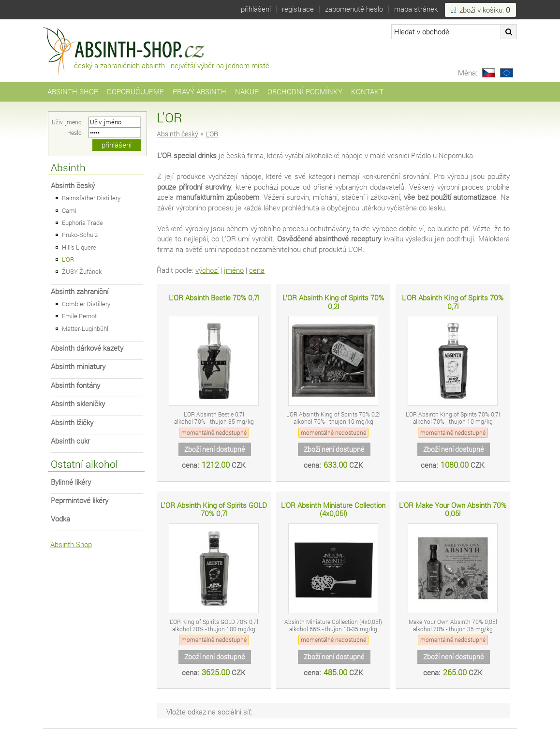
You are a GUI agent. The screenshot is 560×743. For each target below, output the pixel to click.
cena (257, 270)
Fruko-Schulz (80, 235)
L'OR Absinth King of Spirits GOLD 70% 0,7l (214, 510)
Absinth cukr (70, 441)
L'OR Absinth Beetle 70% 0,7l (214, 298)
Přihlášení (256, 9)
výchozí (207, 270)
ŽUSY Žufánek (82, 271)
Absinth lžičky (72, 423)
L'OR (68, 259)
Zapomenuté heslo (354, 9)
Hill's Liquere (79, 247)
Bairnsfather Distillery (91, 198)
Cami (69, 210)
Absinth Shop (73, 92)
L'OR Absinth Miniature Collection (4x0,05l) (333, 510)
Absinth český (73, 186)
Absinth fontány (75, 385)
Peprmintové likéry (80, 500)
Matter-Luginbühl (85, 328)
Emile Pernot (79, 316)
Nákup (247, 92)
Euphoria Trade (82, 223)
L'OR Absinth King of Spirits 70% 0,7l (453, 302)
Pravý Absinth (199, 92)
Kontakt (367, 92)
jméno (234, 270)
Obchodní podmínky (305, 92)
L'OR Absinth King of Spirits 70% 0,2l (333, 302)
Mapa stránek (416, 9)
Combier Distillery (86, 304)
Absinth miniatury (78, 366)
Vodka (60, 519)
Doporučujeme (135, 92)
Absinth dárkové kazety (87, 348)
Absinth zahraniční (80, 291)
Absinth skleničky (78, 404)
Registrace (298, 9)
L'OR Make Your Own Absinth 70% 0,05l (453, 510)
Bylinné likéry (71, 482)
